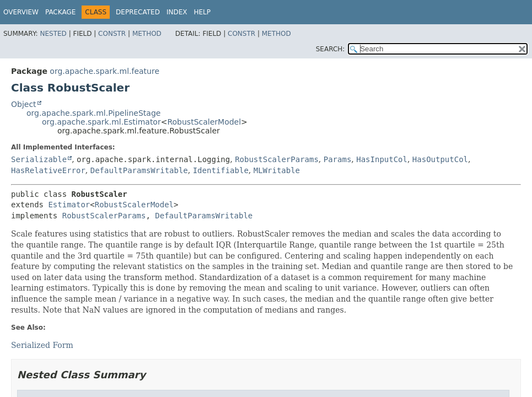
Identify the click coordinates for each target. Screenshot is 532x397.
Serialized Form (42, 345)
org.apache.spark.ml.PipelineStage (93, 113)
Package (60, 12)
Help (202, 12)
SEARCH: (331, 49)
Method (147, 34)
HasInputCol (382, 159)
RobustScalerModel (204, 122)
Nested (53, 34)
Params (338, 159)
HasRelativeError (48, 170)
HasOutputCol (440, 159)
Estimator (69, 205)
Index (177, 12)
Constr (112, 34)
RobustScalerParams (277, 159)
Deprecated (138, 12)
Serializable (39, 159)
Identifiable (221, 170)
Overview (21, 12)
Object (24, 104)
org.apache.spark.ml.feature (104, 71)
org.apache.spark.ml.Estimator (101, 122)
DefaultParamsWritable (139, 170)
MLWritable (277, 170)
